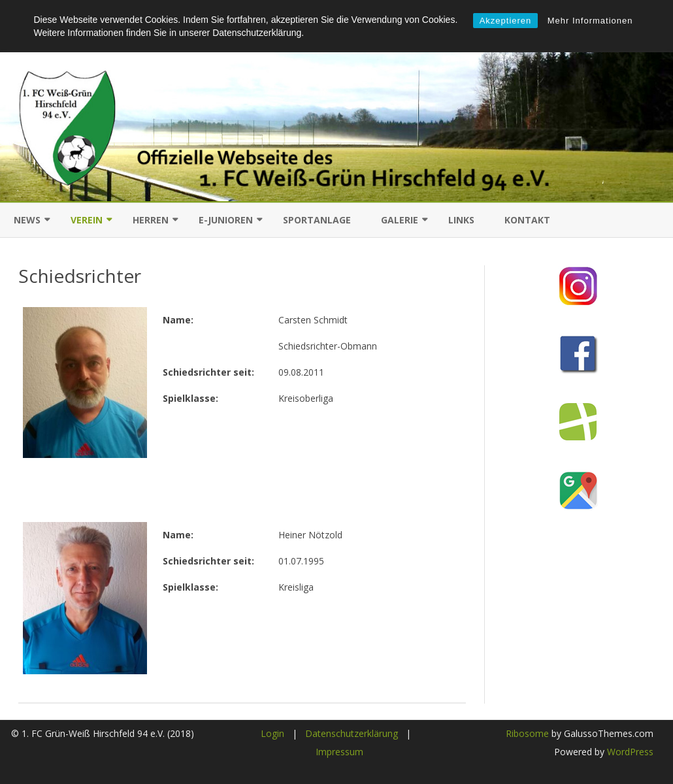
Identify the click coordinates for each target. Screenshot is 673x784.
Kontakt (527, 220)
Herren (151, 220)
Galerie (400, 220)
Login (272, 733)
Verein (87, 220)
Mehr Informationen (590, 21)
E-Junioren (226, 220)
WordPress (629, 752)
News (27, 220)
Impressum (339, 752)
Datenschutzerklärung (352, 733)
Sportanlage (317, 220)
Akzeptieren (506, 21)
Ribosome (527, 733)
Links (461, 220)
